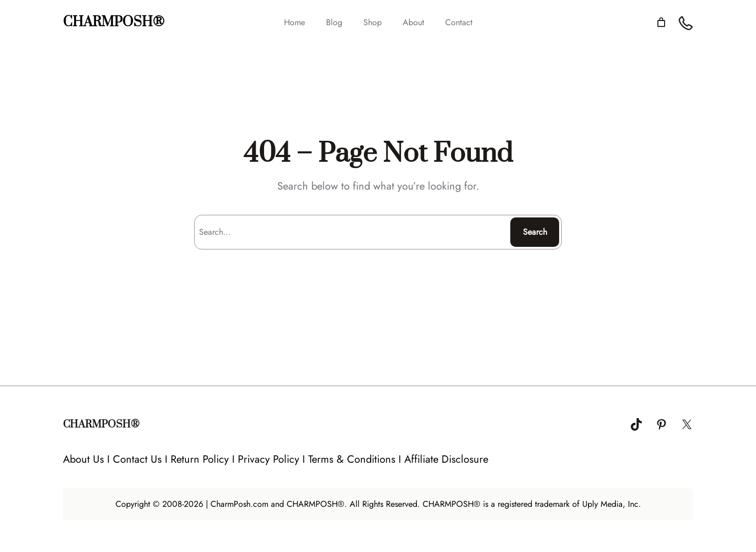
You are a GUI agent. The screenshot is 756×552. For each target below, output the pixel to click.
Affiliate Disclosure (446, 459)
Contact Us (137, 459)
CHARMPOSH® (114, 22)
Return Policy (200, 459)
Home (295, 22)
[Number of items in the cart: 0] (661, 22)
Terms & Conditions (352, 459)
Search (535, 232)
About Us (83, 459)
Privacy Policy (269, 459)
